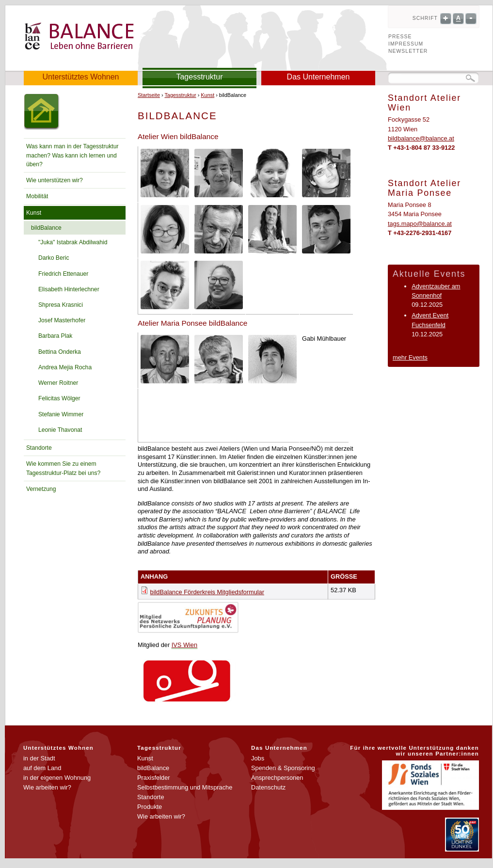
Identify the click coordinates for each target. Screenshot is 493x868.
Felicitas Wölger (59, 398)
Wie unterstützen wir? (55, 180)
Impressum (406, 44)
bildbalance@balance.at (421, 138)
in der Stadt (39, 758)
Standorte (39, 448)
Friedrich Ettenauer (63, 274)
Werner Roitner (58, 383)
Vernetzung (41, 489)
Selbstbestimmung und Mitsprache (185, 787)
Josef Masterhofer (62, 320)
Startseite (149, 95)
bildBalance (46, 228)
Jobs (258, 758)
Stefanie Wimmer (61, 414)
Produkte (150, 807)
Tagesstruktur (199, 77)
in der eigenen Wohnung (57, 778)
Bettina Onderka (60, 352)
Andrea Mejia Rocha (65, 367)
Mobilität (37, 196)
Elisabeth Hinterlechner (69, 289)
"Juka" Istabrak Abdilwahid (73, 242)
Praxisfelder (154, 778)
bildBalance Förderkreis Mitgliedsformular (207, 592)
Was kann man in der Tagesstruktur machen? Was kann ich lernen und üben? (72, 155)
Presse (400, 37)
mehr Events (410, 357)
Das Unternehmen (318, 77)
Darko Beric (54, 258)
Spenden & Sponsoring (283, 768)
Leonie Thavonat (60, 430)
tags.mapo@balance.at (420, 224)
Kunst (34, 213)
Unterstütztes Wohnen (80, 77)
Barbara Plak (55, 336)
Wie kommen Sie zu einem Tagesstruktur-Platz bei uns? (63, 468)
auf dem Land (42, 768)
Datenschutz (268, 787)
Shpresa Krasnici (61, 305)
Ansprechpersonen (277, 778)
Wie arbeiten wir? (47, 787)
